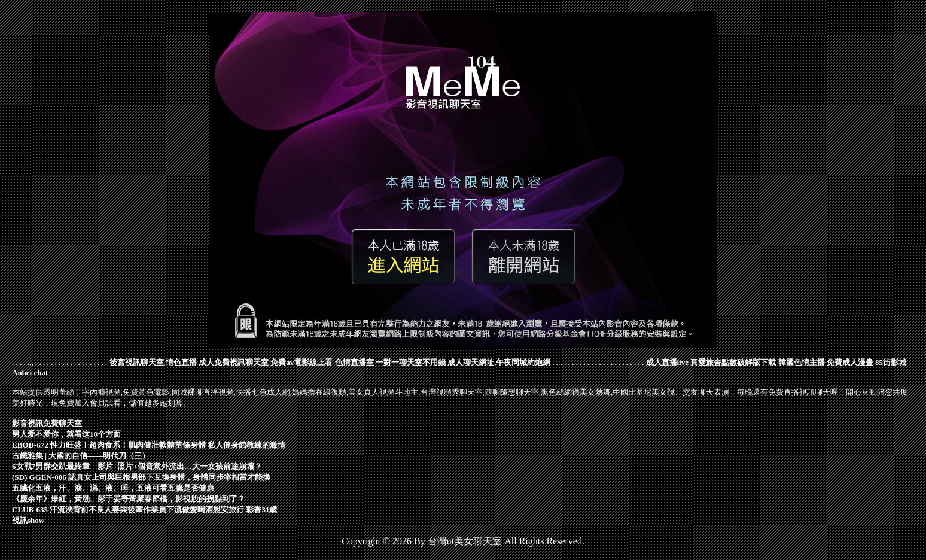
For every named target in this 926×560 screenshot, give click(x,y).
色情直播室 (354, 362)
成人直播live (668, 362)
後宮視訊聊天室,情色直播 (153, 362)
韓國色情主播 (802, 362)
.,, (31, 362)
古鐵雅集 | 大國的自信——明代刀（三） (81, 456)
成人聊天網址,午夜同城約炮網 (499, 362)
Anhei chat (30, 372)
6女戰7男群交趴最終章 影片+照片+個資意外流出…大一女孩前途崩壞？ (137, 466)
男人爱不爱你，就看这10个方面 (66, 434)
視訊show (28, 520)
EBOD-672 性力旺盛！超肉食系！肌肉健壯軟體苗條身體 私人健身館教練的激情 (149, 445)
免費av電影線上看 (301, 362)
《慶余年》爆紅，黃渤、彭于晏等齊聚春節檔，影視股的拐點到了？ (129, 499)
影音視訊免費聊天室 (47, 423)
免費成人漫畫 (850, 362)
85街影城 (891, 362)
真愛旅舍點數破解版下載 (733, 362)
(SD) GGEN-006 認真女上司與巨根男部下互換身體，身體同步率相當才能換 (141, 477)
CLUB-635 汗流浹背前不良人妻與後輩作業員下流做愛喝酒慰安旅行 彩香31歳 (144, 509)
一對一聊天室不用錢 (411, 362)
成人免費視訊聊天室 (234, 362)
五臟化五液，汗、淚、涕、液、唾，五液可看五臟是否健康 (113, 488)
